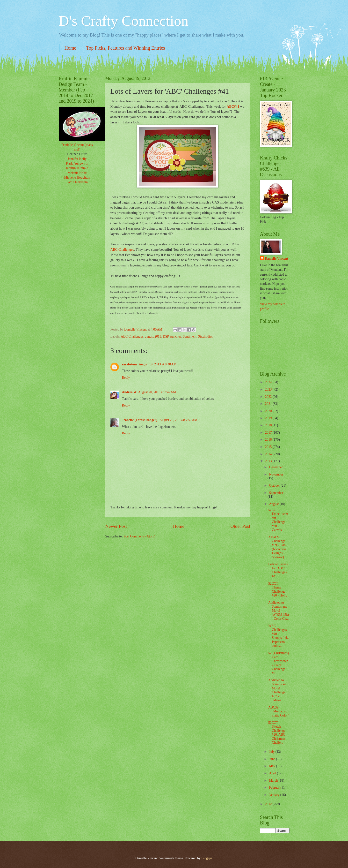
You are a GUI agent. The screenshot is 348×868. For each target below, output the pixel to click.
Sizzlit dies (206, 336)
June (272, 759)
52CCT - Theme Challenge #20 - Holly (278, 590)
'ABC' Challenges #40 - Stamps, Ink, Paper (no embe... (278, 636)
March (274, 781)
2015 (269, 447)
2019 (269, 418)
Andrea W (129, 392)
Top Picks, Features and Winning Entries (125, 48)
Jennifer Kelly (77, 159)
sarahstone (130, 364)
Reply (126, 378)
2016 (269, 440)
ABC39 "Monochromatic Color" (279, 711)
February (275, 788)
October (275, 486)
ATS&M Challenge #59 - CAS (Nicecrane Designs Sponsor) (277, 547)
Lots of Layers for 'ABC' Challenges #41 (278, 570)
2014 (269, 454)
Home (70, 48)
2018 (269, 425)
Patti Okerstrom (77, 182)
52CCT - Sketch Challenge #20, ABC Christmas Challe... (277, 733)
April (273, 773)
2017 (269, 433)
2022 (269, 397)
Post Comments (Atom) (139, 536)
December (276, 467)
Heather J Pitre (77, 154)
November (276, 474)
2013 (269, 461)
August (274, 504)
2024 (269, 382)
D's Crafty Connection (124, 21)
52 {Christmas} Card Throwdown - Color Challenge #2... (279, 663)
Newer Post (116, 526)
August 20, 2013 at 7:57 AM (178, 420)
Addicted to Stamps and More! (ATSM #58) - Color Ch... (279, 611)
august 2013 (153, 336)
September (276, 493)
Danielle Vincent (277, 259)
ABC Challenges (122, 249)
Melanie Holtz (77, 173)
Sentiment (190, 336)
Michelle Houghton (77, 177)
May (272, 766)
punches (176, 336)
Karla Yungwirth (77, 163)
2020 (269, 411)
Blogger (207, 858)
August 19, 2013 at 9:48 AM (158, 364)
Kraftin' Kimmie (77, 168)
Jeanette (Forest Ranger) (140, 420)
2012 (269, 804)
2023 (269, 389)
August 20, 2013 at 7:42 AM (157, 392)
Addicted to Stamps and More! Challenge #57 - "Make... (278, 690)
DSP (166, 336)
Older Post (240, 526)
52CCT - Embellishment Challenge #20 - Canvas (278, 520)
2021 (269, 404)
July (272, 752)
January (275, 795)
